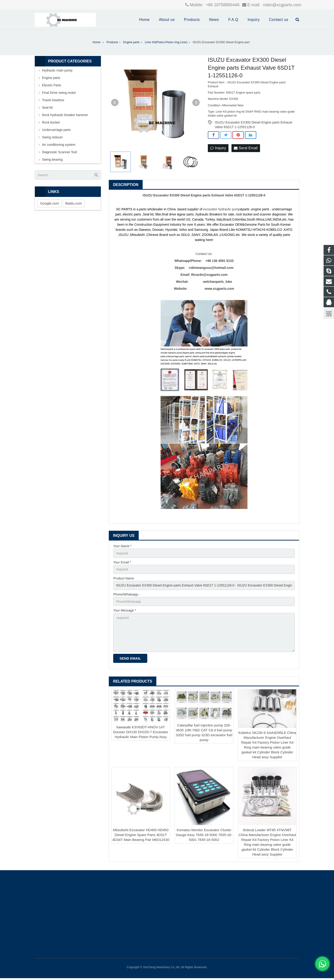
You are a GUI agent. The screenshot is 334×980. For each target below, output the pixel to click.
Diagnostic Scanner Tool (59, 152)
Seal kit (47, 107)
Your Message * (125, 610)
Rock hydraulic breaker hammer (65, 115)
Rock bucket (51, 122)
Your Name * (122, 546)
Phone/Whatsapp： (127, 594)
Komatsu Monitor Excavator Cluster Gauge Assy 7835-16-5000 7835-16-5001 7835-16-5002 (204, 835)
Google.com (50, 203)
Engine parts (51, 78)
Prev (115, 103)
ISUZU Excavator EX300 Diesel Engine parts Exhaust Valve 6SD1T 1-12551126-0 (254, 123)
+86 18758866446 (222, 5)
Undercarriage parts (56, 130)
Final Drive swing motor (59, 93)
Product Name (124, 578)
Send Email (246, 148)
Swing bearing (52, 160)
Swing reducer (52, 137)
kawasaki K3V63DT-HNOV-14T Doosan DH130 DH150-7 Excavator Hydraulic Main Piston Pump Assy (141, 732)
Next (196, 103)
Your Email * (122, 562)
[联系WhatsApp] (322, 964)
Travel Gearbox (53, 100)
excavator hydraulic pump (222, 209)
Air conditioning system (59, 145)
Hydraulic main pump (57, 70)
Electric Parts (51, 85)
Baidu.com (74, 203)
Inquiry (218, 148)
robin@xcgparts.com (282, 5)
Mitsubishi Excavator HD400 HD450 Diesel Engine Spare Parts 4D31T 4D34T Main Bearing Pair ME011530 (141, 835)
